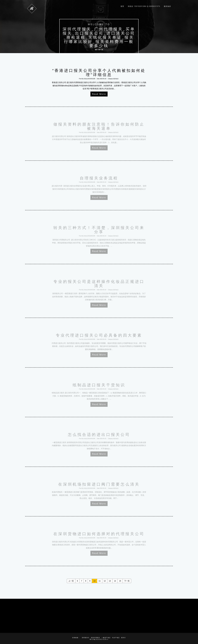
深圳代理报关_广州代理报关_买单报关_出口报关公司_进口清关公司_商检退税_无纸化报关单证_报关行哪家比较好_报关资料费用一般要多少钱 (99, 37)
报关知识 (167, 6)
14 (115, 581)
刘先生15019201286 (89, 79)
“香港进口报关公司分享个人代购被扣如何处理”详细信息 (99, 72)
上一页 (71, 581)
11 (100, 581)
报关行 (123, 638)
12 (105, 581)
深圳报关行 (86, 638)
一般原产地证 (106, 638)
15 (120, 581)
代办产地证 (116, 638)
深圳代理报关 (95, 638)
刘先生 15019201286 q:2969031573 (144, 6)
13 (110, 581)
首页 (122, 6)
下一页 (127, 581)
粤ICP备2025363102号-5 (99, 639)
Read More (99, 94)
